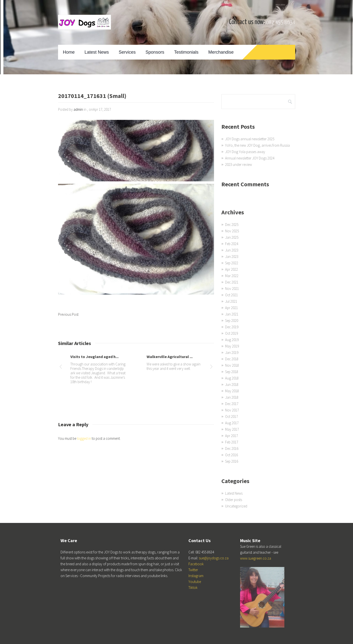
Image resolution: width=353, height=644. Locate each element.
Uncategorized (236, 506)
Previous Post (68, 314)
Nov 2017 (232, 410)
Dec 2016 (232, 448)
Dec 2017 (232, 404)
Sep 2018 (232, 372)
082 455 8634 (281, 23)
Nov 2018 (232, 365)
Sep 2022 (232, 263)
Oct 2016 (231, 455)
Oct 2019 (231, 333)
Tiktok (193, 588)
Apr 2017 (231, 436)
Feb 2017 (232, 442)
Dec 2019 (232, 327)
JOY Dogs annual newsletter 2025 (250, 139)
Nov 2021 (232, 289)
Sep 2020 (232, 321)
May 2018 (232, 391)
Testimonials (186, 52)
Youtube (195, 582)
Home (69, 52)
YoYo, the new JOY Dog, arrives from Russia (257, 145)
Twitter (193, 570)
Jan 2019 (232, 353)
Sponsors (155, 52)
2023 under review (238, 165)
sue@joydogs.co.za (214, 558)
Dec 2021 (232, 282)
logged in (84, 438)
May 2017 (232, 429)
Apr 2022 (231, 269)
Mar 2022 (232, 276)
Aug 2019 (232, 340)
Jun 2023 (232, 250)
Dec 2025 (232, 225)
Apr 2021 (231, 308)
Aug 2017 (232, 423)
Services (127, 52)
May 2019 (232, 346)
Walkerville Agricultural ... (170, 357)
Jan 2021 (232, 314)
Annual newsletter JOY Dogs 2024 (250, 158)
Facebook (196, 564)
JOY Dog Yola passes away (245, 152)
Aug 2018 (232, 378)
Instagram (196, 576)
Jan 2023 (232, 257)
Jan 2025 (232, 237)
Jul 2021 (231, 301)
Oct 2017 (231, 416)
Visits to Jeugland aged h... (94, 357)
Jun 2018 (232, 385)
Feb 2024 (232, 244)
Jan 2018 (232, 397)
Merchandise (221, 52)
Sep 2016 (232, 461)
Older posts (234, 500)
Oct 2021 (231, 295)
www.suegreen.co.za (256, 558)
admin (78, 109)
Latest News (97, 52)
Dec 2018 (232, 359)
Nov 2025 (232, 231)
